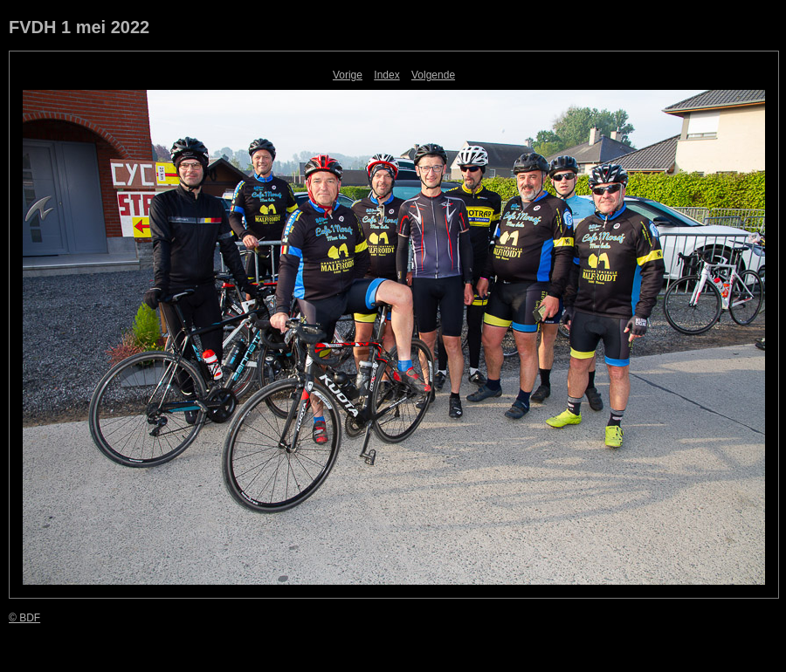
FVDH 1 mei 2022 (79, 27)
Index (386, 75)
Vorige (348, 75)
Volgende (433, 75)
